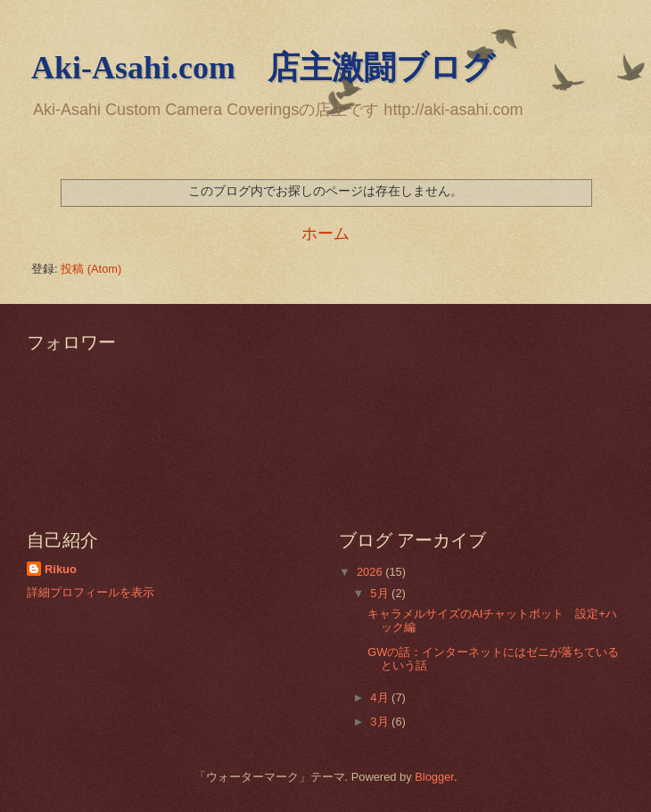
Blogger (434, 777)
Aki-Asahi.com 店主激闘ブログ (263, 68)
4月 (381, 697)
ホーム (325, 234)
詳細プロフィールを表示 (91, 592)
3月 (381, 722)
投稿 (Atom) (91, 269)
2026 (371, 572)
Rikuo (61, 569)
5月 (381, 593)
